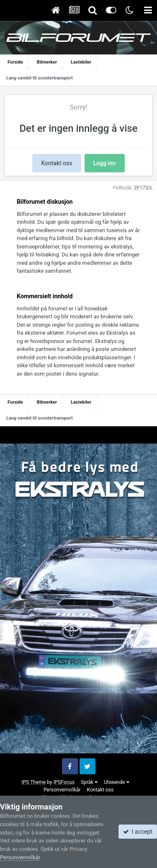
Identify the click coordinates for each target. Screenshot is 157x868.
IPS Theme (33, 782)
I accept (138, 832)
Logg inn (105, 163)
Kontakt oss (57, 163)
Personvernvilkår (62, 790)
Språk (89, 782)
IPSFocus (64, 782)
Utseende (116, 782)
